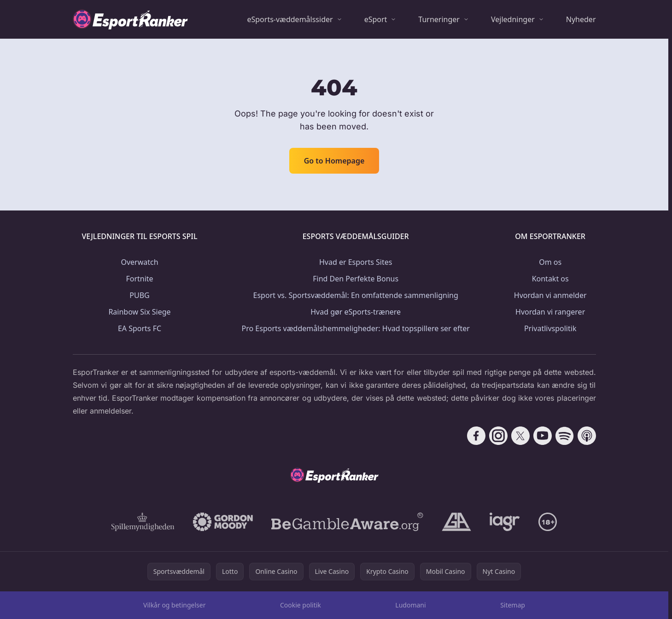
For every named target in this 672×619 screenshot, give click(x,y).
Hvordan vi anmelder (550, 295)
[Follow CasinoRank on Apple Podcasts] (587, 436)
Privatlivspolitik (550, 328)
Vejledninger (513, 19)
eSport (376, 19)
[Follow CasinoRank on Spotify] (565, 436)
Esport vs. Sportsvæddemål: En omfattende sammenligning (356, 295)
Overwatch (139, 262)
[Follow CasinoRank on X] (520, 436)
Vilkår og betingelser (174, 605)
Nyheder (581, 19)
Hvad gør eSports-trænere (356, 312)
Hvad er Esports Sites (356, 262)
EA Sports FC (140, 328)
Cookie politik (301, 605)
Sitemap (513, 605)
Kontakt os (550, 279)
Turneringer (439, 19)
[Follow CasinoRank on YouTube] (543, 436)
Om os (550, 262)
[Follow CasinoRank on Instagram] (498, 436)
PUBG (139, 295)
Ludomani (410, 605)
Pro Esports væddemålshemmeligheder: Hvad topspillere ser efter (356, 328)
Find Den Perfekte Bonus (356, 279)
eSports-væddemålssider (290, 19)
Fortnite (139, 279)
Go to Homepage (334, 161)
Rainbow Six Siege (139, 312)
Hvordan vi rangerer (550, 312)
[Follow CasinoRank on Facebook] (476, 436)
